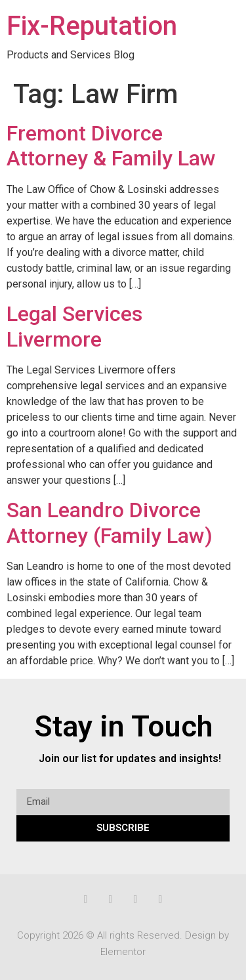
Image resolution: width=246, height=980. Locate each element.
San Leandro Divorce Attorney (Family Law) (110, 522)
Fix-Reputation (92, 26)
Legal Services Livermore (74, 326)
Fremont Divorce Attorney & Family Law (111, 146)
